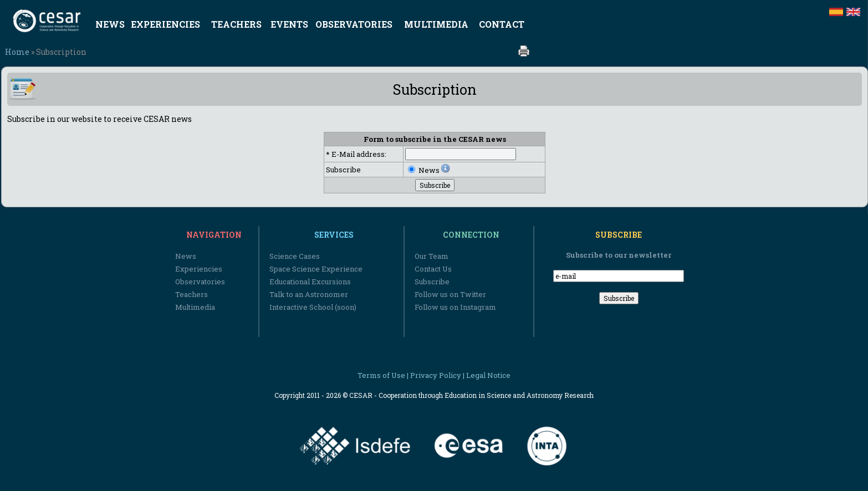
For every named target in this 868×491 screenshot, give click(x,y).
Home (17, 52)
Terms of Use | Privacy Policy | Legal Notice (434, 375)
